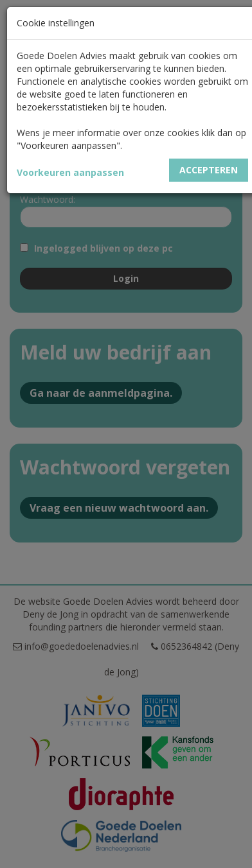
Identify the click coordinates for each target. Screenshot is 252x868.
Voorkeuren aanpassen (70, 172)
